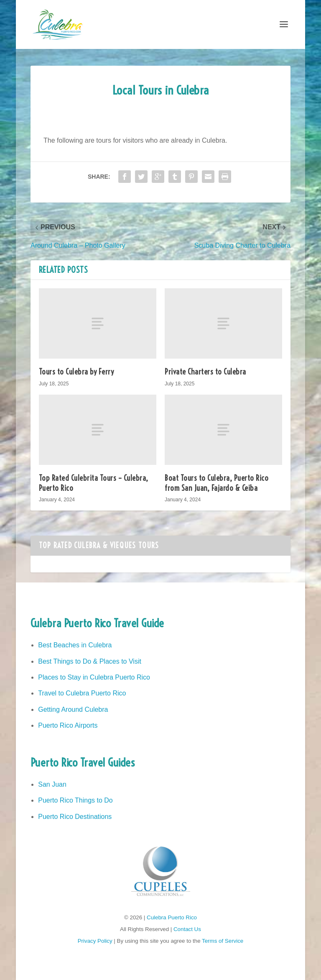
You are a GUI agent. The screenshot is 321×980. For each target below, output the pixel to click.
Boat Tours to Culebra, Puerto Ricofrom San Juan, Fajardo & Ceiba (217, 483)
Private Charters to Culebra (205, 372)
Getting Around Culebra (73, 709)
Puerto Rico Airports (68, 725)
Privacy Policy (95, 941)
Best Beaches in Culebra (75, 645)
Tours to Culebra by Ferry (76, 372)
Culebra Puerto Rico (172, 917)
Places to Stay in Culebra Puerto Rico (94, 677)
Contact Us (187, 929)
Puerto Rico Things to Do (75, 800)
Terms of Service (223, 941)
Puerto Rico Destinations (75, 817)
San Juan (52, 784)
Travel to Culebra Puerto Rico (82, 693)
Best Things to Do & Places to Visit (90, 661)
